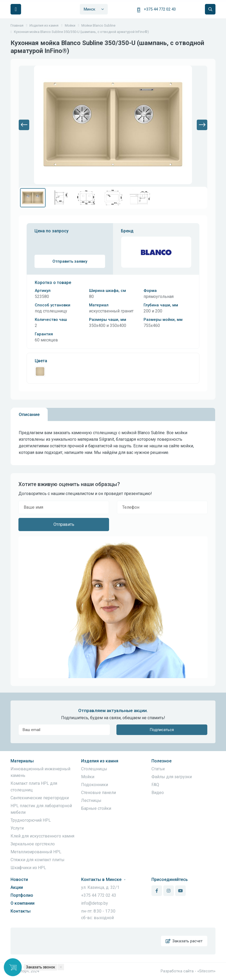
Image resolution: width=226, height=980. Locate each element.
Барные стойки (96, 808)
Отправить (64, 524)
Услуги (17, 828)
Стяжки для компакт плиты (38, 860)
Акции (17, 887)
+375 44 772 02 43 (160, 9)
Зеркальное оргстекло (33, 844)
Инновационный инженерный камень (40, 772)
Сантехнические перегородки (40, 798)
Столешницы (94, 769)
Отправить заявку (70, 261)
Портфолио (22, 895)
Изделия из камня (100, 761)
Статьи (158, 769)
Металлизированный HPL (36, 852)
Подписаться (162, 730)
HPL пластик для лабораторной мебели (41, 809)
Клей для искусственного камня (42, 836)
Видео (158, 793)
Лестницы (91, 800)
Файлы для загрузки (172, 777)
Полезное (161, 761)
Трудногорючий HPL (31, 820)
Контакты (21, 911)
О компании (23, 903)
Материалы (22, 761)
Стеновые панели (99, 793)
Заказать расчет (184, 941)
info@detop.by (95, 903)
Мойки (88, 777)
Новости (19, 879)
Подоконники (95, 785)
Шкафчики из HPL (28, 868)
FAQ (155, 785)
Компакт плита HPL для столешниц (34, 787)
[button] (24, 125)
